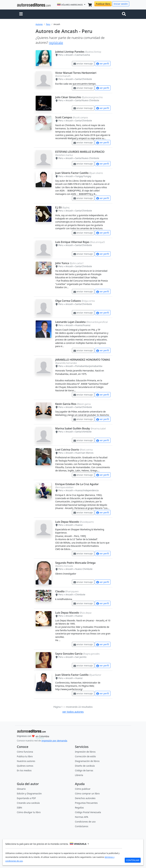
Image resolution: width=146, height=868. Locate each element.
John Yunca (62, 263)
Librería (79, 775)
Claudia (60, 591)
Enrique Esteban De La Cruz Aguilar (77, 484)
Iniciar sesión (121, 4)
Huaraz (79, 525)
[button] (21, 14)
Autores (39, 24)
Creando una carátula (28, 803)
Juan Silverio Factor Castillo (72, 173)
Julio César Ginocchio (68, 97)
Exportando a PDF (26, 798)
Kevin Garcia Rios (66, 404)
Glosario (21, 789)
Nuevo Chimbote (84, 569)
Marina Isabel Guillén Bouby (73, 428)
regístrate (56, 43)
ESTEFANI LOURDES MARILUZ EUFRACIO (80, 152)
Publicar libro (103, 4)
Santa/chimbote (83, 432)
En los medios (24, 770)
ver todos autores (73, 712)
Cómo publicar (83, 789)
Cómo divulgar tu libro (29, 812)
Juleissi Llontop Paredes (70, 52)
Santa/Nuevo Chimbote (87, 100)
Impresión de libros (85, 752)
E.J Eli (59, 207)
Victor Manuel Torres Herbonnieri (76, 73)
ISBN (20, 808)
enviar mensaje (83, 64)
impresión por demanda (54, 741)
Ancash (69, 55)
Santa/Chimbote (83, 79)
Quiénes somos (25, 766)
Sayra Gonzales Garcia (69, 654)
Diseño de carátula (85, 766)
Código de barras (84, 770)
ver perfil (103, 64)
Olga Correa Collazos (68, 301)
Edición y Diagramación (29, 794)
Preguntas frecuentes (86, 803)
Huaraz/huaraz (83, 325)
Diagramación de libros (87, 761)
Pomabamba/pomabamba (89, 366)
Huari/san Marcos (84, 453)
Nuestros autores (26, 761)
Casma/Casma (83, 55)
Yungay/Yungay (83, 176)
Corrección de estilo (86, 756)
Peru (48, 24)
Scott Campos (64, 117)
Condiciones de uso (85, 822)
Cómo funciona (25, 752)
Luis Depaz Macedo (67, 522)
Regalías (79, 808)
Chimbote (80, 594)
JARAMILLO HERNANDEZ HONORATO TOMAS (83, 360)
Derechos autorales (85, 798)
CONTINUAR (133, 860)
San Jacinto (81, 657)
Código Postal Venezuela (88, 812)
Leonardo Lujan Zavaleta (70, 322)
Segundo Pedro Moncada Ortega (76, 563)
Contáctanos (82, 826)
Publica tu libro (25, 756)
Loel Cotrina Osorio (67, 450)
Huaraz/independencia (87, 490)
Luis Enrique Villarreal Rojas (72, 242)
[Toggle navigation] (125, 14)
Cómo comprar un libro (87, 794)
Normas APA (82, 817)
